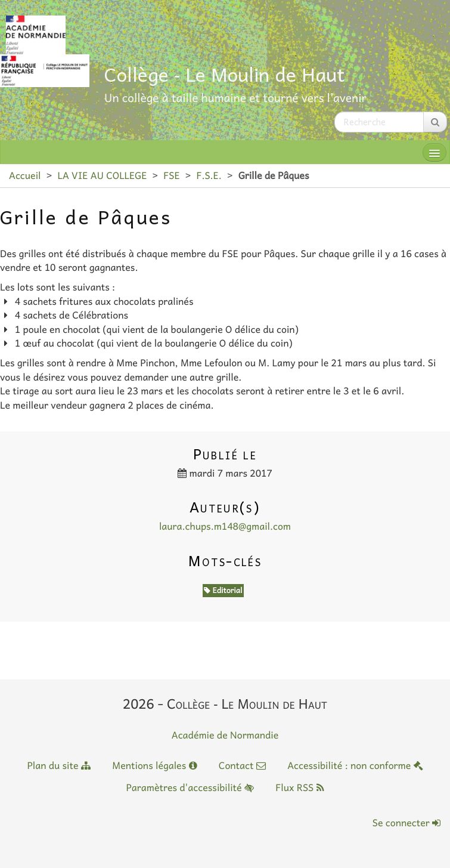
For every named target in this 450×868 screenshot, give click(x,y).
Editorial (223, 590)
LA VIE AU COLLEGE (102, 175)
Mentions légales (154, 765)
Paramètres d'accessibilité (190, 787)
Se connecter (406, 823)
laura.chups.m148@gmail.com (225, 526)
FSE (171, 175)
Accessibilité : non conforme (355, 765)
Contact (242, 765)
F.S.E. (209, 175)
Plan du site (58, 765)
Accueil (25, 175)
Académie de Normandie (225, 735)
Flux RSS (300, 787)
